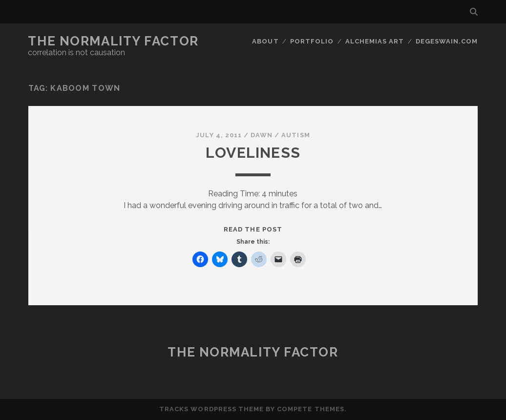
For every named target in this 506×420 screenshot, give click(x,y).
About (265, 41)
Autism (295, 135)
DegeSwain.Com (447, 41)
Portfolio (312, 41)
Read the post (253, 229)
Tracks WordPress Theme (211, 409)
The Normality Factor (113, 41)
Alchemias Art (375, 41)
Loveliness (253, 153)
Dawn (262, 135)
